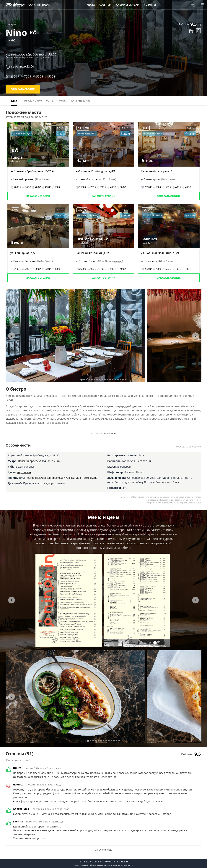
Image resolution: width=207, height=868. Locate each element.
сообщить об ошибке (189, 447)
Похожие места (32, 101)
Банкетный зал (81, 101)
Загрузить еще (103, 850)
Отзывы (62, 101)
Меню (50, 101)
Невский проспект (30, 461)
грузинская (24, 472)
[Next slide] (195, 336)
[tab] (81, 380)
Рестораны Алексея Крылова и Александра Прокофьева (62, 478)
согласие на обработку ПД (121, 865)
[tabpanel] (75, 336)
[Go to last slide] (12, 336)
